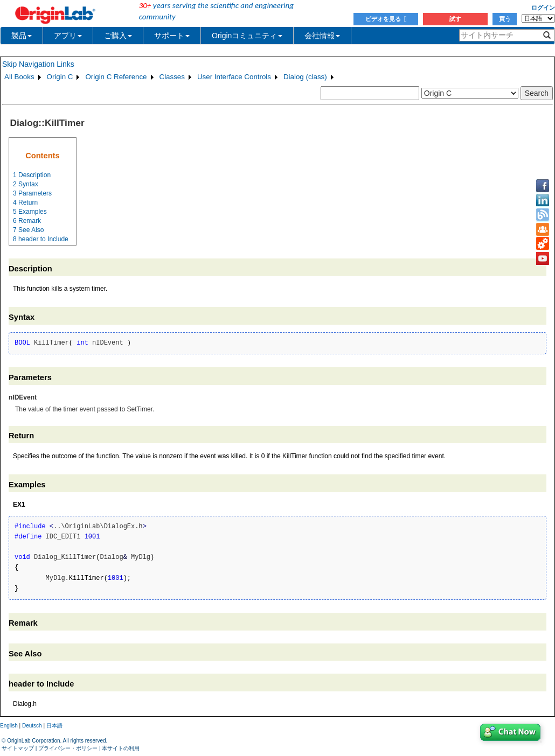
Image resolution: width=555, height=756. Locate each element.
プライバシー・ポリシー (68, 748)
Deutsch (32, 726)
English (9, 726)
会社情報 (322, 36)
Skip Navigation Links (38, 64)
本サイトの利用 (121, 748)
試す (455, 19)
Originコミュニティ (247, 36)
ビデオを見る (386, 19)
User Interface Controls (234, 77)
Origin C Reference (116, 77)
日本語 (54, 726)
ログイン (543, 8)
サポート (172, 36)
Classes (172, 77)
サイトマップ (18, 748)
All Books (19, 77)
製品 (22, 36)
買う (505, 19)
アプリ (68, 36)
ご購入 (118, 36)
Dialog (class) (305, 77)
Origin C (60, 77)
